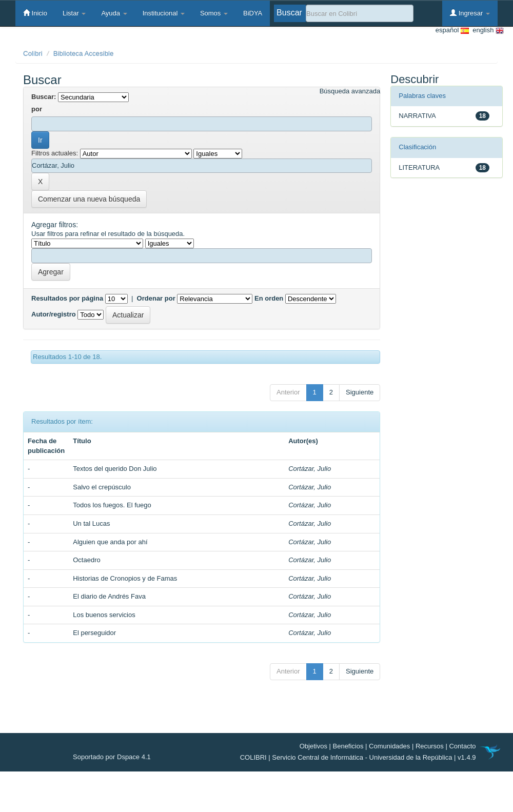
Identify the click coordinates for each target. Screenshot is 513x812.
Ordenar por (156, 298)
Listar (74, 13)
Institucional (164, 13)
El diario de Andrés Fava (109, 596)
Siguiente (360, 392)
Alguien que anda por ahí (110, 542)
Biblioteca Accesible (84, 54)
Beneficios (348, 746)
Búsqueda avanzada (350, 91)
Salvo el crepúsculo (102, 487)
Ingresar (470, 13)
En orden (269, 298)
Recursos (430, 746)
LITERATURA (419, 167)
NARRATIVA (417, 116)
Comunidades (389, 746)
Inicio (35, 13)
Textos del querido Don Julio (115, 469)
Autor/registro (54, 314)
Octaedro (86, 560)
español (452, 31)
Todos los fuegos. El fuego (112, 505)
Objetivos (313, 746)
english (486, 31)
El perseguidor (94, 633)
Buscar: (44, 97)
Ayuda (114, 13)
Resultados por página (67, 298)
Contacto (462, 746)
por (37, 109)
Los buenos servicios (104, 615)
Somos (214, 13)
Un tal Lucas (91, 523)
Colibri (33, 54)
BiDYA (253, 13)
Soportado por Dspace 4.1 (112, 757)
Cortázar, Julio (310, 469)
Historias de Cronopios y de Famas (125, 578)
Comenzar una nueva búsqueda (89, 199)
